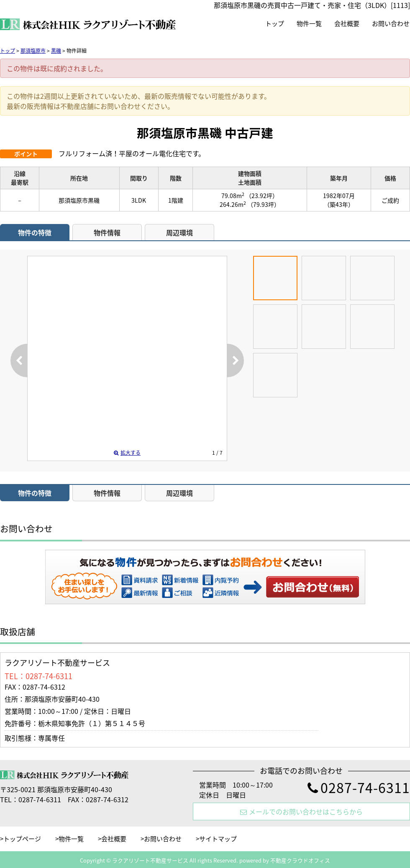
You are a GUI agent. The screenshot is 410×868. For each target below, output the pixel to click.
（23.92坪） (262, 196)
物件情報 (107, 232)
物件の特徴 (35, 232)
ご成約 (390, 200)
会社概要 (347, 23)
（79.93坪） (264, 204)
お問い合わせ (391, 23)
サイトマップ (218, 839)
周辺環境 (179, 232)
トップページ (22, 839)
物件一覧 (309, 23)
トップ (275, 23)
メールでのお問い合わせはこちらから (301, 811)
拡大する (127, 453)
